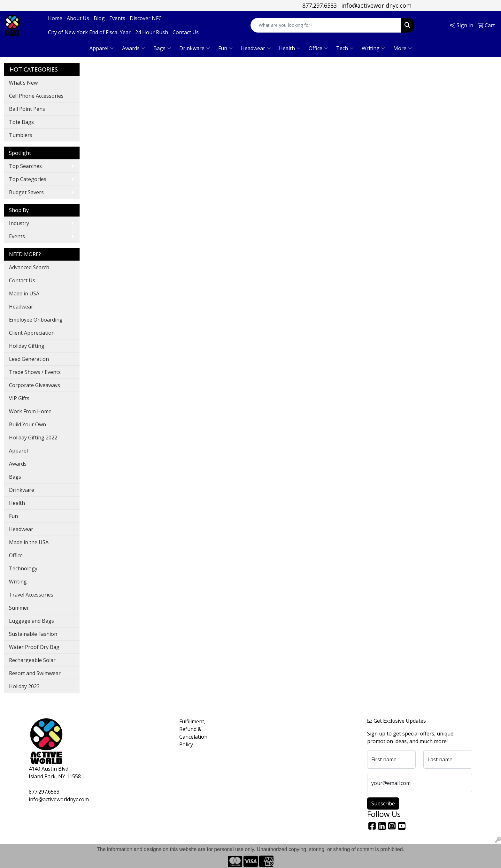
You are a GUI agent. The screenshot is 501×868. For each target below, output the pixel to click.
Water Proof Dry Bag (34, 647)
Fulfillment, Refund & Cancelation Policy (193, 733)
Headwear (256, 48)
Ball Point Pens (27, 109)
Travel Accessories (31, 595)
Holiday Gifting (27, 346)
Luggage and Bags (31, 621)
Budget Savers (26, 192)
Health (290, 48)
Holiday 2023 (24, 686)
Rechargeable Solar (32, 660)
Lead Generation (29, 359)
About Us (78, 18)
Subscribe (383, 803)
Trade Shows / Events (35, 372)
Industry (19, 223)
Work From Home (30, 411)
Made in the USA (29, 542)
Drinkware (195, 48)
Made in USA (24, 293)
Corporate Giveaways (35, 385)
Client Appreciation (32, 333)
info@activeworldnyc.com (376, 5)
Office (318, 48)
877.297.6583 (320, 5)
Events (117, 18)
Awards (134, 48)
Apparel (102, 48)
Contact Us (186, 32)
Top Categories (28, 179)
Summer (19, 608)
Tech (345, 48)
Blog (99, 18)
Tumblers (21, 135)
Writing (373, 48)
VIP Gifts (19, 398)
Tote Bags (21, 122)
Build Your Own (27, 424)
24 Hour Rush (152, 32)
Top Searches (25, 166)
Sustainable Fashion (33, 634)
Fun (225, 48)
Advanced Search (29, 267)
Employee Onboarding (36, 320)
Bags (162, 48)
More (403, 48)
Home (55, 18)
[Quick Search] (326, 25)
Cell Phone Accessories (36, 96)
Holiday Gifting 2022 (33, 438)
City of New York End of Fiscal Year (89, 32)
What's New (23, 83)
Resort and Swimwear (35, 673)
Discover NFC (146, 18)
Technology (23, 568)
